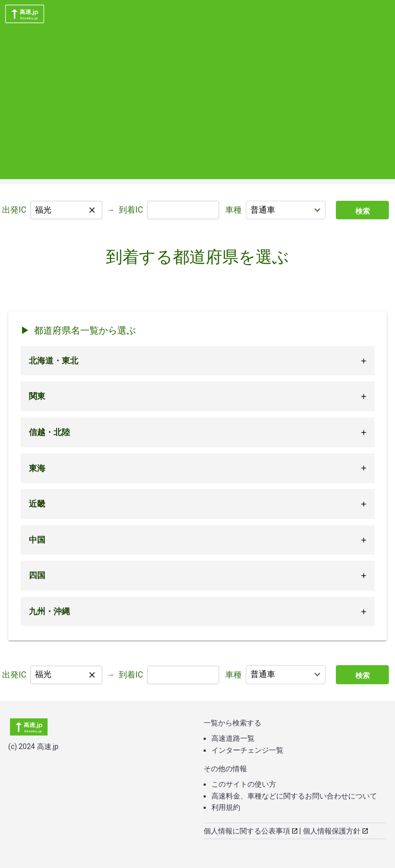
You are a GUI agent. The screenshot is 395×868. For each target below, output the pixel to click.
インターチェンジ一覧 (247, 750)
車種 (234, 210)
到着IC (131, 210)
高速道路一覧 (233, 738)
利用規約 (226, 807)
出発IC (14, 210)
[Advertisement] (197, 107)
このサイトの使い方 (244, 784)
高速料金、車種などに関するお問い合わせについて (294, 796)
